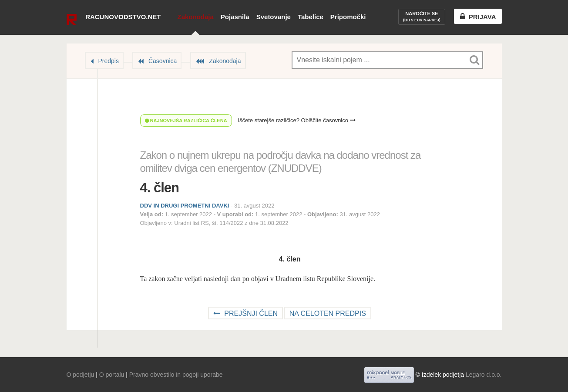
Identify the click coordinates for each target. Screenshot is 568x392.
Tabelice (311, 17)
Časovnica (163, 61)
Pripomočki (348, 17)
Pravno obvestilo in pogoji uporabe (176, 375)
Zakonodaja (195, 17)
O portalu (112, 375)
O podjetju (81, 375)
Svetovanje (274, 17)
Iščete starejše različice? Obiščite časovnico (296, 120)
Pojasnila (235, 17)
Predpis (109, 61)
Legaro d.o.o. (484, 375)
